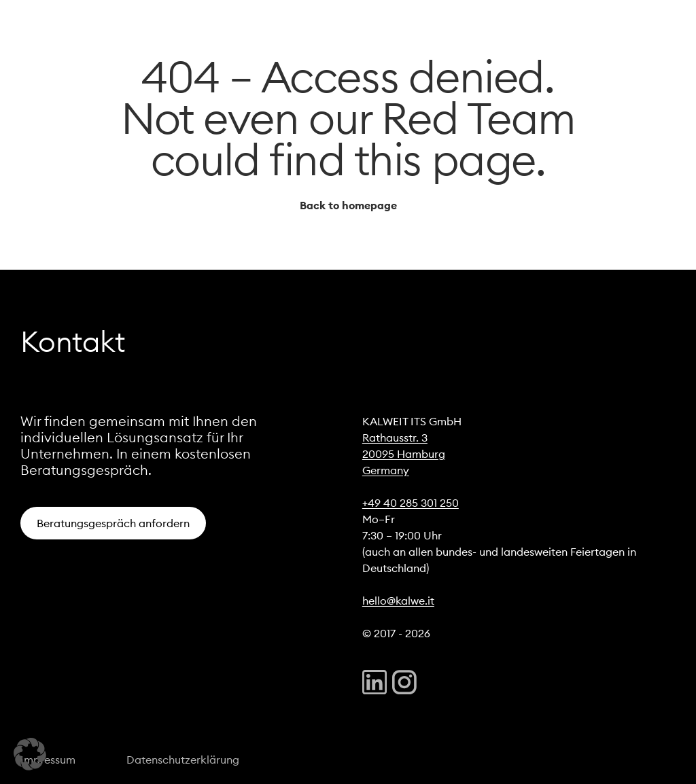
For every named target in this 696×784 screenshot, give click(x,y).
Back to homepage (348, 205)
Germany (386, 470)
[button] (30, 754)
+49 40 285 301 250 (411, 503)
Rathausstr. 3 (395, 438)
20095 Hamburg (404, 454)
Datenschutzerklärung (183, 760)
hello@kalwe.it (398, 601)
